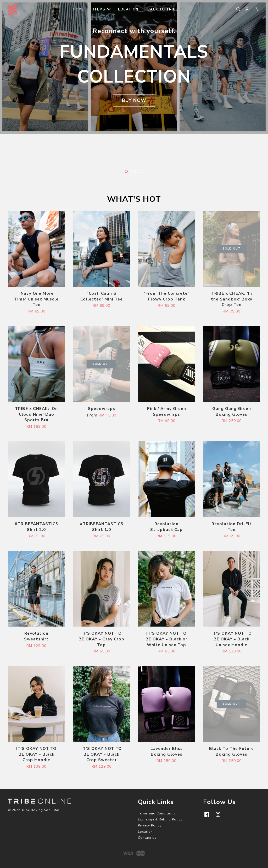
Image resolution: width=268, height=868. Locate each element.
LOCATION (128, 9)
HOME (78, 9)
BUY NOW (134, 100)
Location (145, 832)
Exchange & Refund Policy (160, 819)
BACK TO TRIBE (163, 9)
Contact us (147, 838)
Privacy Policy (150, 825)
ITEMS (102, 9)
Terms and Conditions (157, 813)
